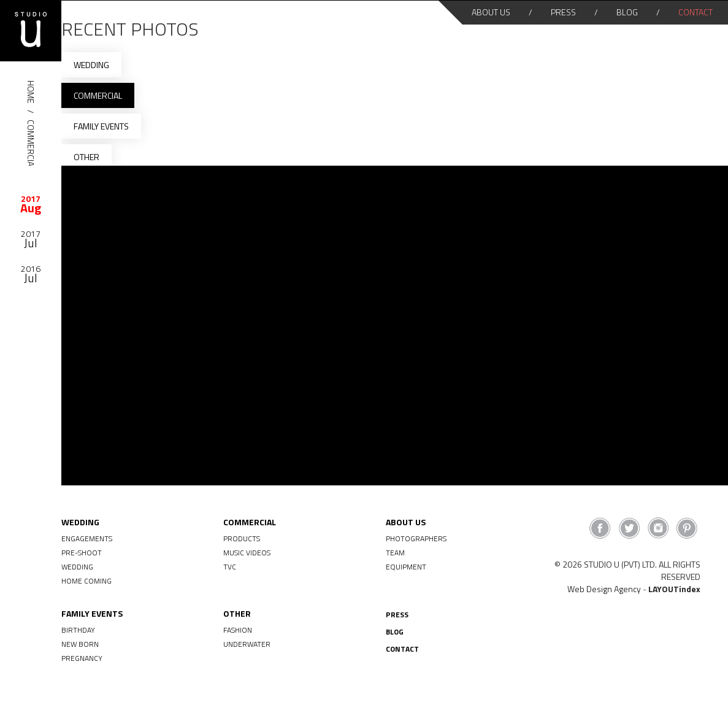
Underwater (247, 644)
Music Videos (247, 553)
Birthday (78, 630)
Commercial (31, 145)
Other (86, 157)
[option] (31, 203)
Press (563, 12)
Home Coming (86, 581)
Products (242, 538)
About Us (491, 12)
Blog (627, 12)
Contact (695, 12)
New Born (80, 644)
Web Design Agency (604, 589)
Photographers (416, 538)
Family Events (101, 126)
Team (395, 553)
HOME (31, 92)
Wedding (91, 65)
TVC (230, 567)
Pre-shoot (82, 553)
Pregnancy (82, 658)
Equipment (406, 567)
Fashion (238, 630)
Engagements (87, 538)
